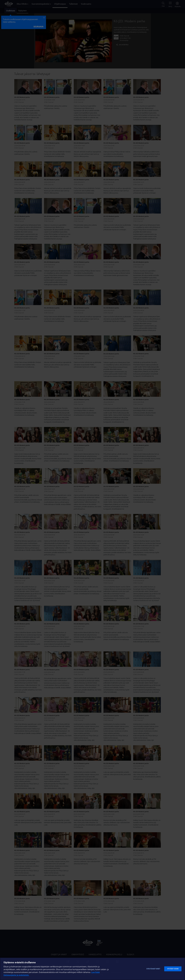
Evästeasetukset (153, 969)
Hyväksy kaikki (173, 969)
